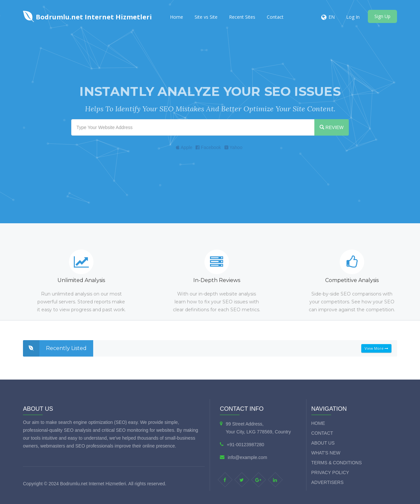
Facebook (208, 147)
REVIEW (332, 127)
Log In (353, 17)
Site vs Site (206, 17)
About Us (323, 443)
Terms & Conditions (337, 463)
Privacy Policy (330, 472)
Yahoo (233, 147)
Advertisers (328, 482)
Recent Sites (242, 17)
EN (332, 17)
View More (376, 348)
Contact (275, 17)
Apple (184, 147)
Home (177, 17)
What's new (326, 453)
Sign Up (382, 16)
